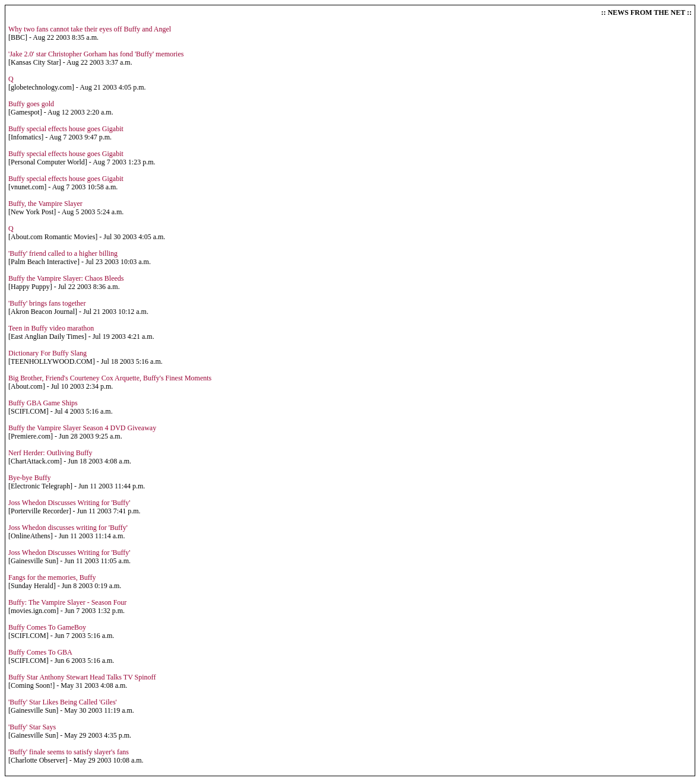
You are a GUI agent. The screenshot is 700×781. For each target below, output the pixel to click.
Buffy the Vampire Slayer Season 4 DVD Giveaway (82, 428)
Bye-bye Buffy (29, 478)
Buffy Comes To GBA (40, 652)
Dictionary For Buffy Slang (47, 353)
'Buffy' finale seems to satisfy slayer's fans (69, 752)
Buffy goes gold (31, 104)
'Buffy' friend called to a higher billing (63, 253)
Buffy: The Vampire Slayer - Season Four (67, 602)
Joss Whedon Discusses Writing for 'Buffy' (69, 503)
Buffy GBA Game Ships (43, 403)
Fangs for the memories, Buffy (52, 577)
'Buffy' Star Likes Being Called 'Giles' (63, 702)
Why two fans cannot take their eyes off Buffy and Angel (90, 29)
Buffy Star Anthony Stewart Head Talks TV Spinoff (82, 677)
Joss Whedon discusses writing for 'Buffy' (68, 528)
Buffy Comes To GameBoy (47, 627)
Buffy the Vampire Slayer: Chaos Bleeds (66, 278)
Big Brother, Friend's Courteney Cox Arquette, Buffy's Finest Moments (110, 378)
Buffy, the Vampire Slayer (45, 204)
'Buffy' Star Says (32, 727)
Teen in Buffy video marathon (51, 328)
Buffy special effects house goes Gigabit (66, 129)
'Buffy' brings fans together (47, 303)
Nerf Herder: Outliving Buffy (50, 453)
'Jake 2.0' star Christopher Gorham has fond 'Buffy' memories (96, 54)
